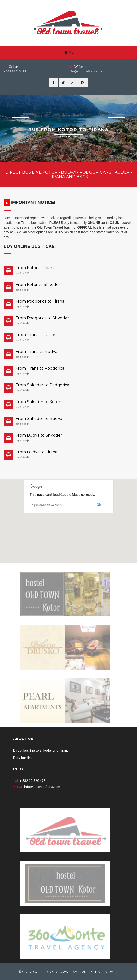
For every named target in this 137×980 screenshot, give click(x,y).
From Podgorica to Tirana (40, 301)
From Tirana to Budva (36, 352)
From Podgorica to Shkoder (42, 318)
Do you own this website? (46, 505)
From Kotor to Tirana (36, 268)
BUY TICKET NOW (68, 137)
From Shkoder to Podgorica (42, 385)
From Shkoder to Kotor (38, 402)
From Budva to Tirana (36, 452)
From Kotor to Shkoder (38, 285)
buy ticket (22, 273)
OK (99, 505)
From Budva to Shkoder (39, 435)
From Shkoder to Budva (39, 419)
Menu (69, 53)
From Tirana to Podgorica (40, 368)
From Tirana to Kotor (36, 335)
